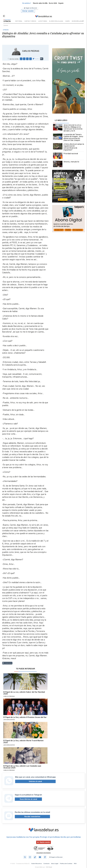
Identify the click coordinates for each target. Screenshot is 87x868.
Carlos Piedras (31, 51)
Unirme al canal (35, 781)
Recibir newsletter (32, 817)
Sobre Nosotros (37, 863)
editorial (19, 21)
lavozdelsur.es (9, 720)
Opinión (6, 25)
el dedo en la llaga (56, 21)
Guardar (36, 59)
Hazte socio (43, 842)
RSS (75, 863)
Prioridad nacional (65, 156)
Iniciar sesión (28, 11)
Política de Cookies (66, 863)
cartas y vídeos (30, 21)
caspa (67, 21)
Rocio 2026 (53, 3)
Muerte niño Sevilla (40, 3)
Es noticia (27, 3)
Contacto (46, 863)
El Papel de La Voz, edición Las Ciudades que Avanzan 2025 (22, 767)
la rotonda (43, 21)
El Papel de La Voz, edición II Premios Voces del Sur (25, 717)
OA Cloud (49, 867)
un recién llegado (78, 21)
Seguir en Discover (31, 8)
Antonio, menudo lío (66, 164)
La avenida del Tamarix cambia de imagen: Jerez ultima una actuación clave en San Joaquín (68, 137)
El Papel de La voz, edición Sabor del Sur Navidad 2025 (24, 693)
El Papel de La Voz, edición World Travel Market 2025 (23, 742)
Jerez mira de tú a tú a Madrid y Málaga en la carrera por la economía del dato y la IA (68, 128)
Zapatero (62, 3)
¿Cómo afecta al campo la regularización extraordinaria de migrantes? (68, 147)
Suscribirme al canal (28, 799)
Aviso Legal (55, 863)
